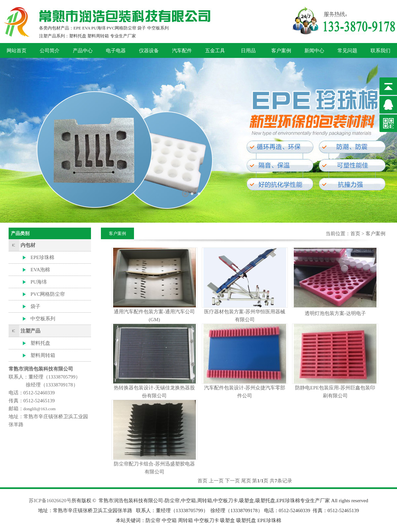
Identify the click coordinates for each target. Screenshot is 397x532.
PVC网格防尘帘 (48, 294)
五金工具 (215, 51)
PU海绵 (39, 282)
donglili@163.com (40, 409)
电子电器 (116, 51)
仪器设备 (149, 51)
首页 (355, 234)
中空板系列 (43, 319)
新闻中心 (314, 51)
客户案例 (281, 51)
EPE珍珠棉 (42, 257)
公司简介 (50, 51)
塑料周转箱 (43, 355)
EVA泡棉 (40, 270)
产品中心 (83, 51)
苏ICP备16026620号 (50, 501)
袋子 (35, 306)
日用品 (248, 51)
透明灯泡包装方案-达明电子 (335, 313)
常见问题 (347, 51)
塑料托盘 (40, 343)
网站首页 (17, 51)
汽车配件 (182, 51)
